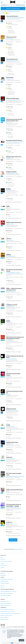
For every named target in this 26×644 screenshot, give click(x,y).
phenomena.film (10, 39)
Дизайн (2, 585)
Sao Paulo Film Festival (12, 59)
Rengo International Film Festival (14, 490)
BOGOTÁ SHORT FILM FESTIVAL (14, 222)
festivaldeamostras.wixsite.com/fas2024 (15, 476)
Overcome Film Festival (12, 16)
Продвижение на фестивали (7, 579)
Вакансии (3, 567)
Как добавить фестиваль (6, 595)
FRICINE (8, 321)
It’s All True (9, 522)
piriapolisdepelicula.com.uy (12, 173)
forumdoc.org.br (10, 340)
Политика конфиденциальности (7, 609)
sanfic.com (9, 208)
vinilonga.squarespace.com (12, 410)
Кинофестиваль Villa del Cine (14, 157)
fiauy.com (8, 394)
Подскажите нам (18, 549)
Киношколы (3, 575)
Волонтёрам (3, 565)
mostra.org (9, 377)
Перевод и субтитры (5, 583)
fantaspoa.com (10, 444)
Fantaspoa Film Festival (12, 442)
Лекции (2, 563)
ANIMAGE (9, 255)
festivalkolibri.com (10, 426)
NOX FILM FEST (10, 77)
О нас (2, 557)
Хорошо (21, 640)
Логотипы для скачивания (6, 561)
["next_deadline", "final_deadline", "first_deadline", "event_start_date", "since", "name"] (15, 12)
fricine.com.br (9, 322)
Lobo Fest (9, 239)
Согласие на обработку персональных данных (10, 613)
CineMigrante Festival (12, 305)
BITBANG (8, 189)
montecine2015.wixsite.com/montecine (15, 142)
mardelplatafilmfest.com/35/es (13, 273)
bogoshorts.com (10, 224)
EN (25, 2)
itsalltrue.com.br (10, 524)
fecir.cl (8, 491)
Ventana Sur (9, 457)
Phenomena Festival (11, 37)
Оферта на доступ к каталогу (7, 615)
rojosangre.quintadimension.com (14, 100)
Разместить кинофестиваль (13, 8)
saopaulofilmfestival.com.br (12, 61)
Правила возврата (5, 619)
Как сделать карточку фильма (7, 593)
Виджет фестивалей (5, 605)
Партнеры (3, 573)
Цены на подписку (5, 617)
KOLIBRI (8, 425)
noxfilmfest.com (10, 79)
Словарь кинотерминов (6, 603)
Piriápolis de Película (11, 172)
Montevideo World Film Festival (14, 140)
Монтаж (2, 587)
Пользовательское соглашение (7, 611)
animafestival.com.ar (11, 291)
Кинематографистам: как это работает (9, 591)
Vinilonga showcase (11, 409)
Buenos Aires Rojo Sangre (13, 98)
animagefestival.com (11, 256)
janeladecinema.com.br (11, 359)
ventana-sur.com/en (11, 459)
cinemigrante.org (10, 306)
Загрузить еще (13, 540)
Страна (2, 13)
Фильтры (4, 5)
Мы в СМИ (3, 559)
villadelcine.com (10, 158)
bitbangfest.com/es (11, 190)
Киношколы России (5, 601)
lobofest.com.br (10, 240)
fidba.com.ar (9, 122)
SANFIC (8, 206)
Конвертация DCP (4, 581)
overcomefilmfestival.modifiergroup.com (15, 18)
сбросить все (20, 5)
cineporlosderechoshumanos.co (13, 508)
